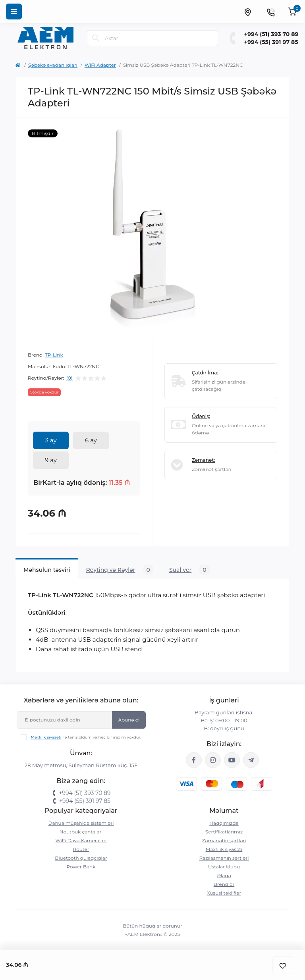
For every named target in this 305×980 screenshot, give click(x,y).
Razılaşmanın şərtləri (224, 858)
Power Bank (81, 867)
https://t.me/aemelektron (251, 760)
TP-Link (54, 355)
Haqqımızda (224, 823)
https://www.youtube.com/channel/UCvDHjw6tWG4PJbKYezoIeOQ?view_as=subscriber (232, 760)
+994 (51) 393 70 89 (271, 34)
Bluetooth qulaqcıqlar (81, 858)
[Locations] (247, 12)
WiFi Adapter (100, 65)
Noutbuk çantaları (81, 832)
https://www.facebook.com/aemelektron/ (194, 760)
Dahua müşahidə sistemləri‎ (81, 823)
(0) (69, 378)
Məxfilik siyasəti (46, 737)
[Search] (96, 38)
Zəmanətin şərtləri (224, 840)
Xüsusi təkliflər (224, 893)
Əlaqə (224, 875)
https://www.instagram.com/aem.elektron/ (213, 760)
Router (81, 849)
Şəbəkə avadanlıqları (53, 65)
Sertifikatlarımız (224, 832)
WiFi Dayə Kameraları (81, 840)
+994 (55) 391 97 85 (271, 42)
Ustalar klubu (224, 867)
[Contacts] (270, 12)
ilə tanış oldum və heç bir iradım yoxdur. (86, 737)
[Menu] (14, 12)
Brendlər (224, 884)
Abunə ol (129, 720)
